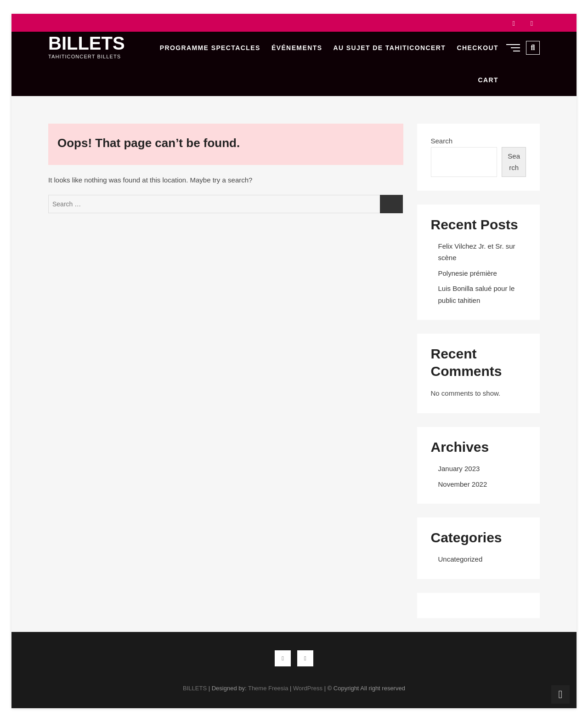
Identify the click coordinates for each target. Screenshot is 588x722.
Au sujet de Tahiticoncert (390, 48)
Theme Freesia (268, 688)
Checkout (478, 48)
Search (442, 141)
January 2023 (459, 469)
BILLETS (87, 43)
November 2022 (463, 484)
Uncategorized (461, 559)
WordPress (308, 688)
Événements (297, 48)
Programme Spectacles (210, 48)
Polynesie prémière (468, 273)
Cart (488, 80)
